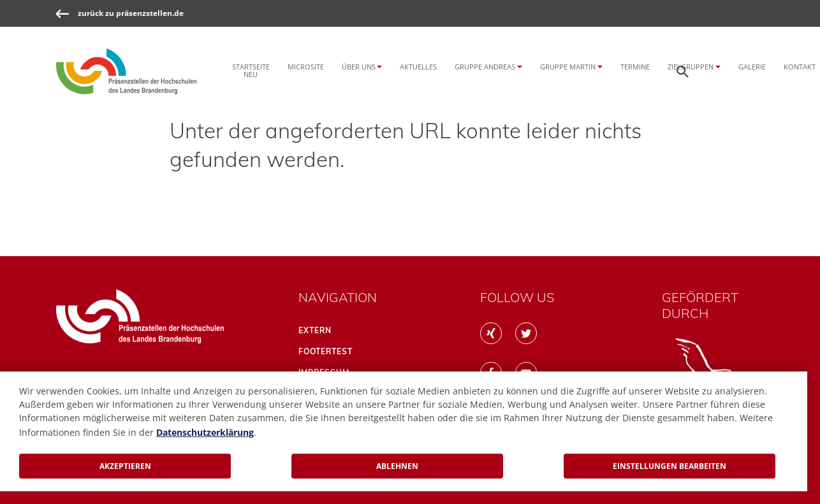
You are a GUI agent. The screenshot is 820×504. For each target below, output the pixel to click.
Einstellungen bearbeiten (670, 466)
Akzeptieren (125, 466)
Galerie (752, 67)
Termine (635, 67)
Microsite (306, 67)
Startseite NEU (251, 70)
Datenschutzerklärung (205, 432)
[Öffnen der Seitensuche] (683, 71)
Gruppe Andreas (485, 67)
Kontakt (800, 67)
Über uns (359, 67)
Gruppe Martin (568, 67)
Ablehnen (397, 466)
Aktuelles (418, 67)
